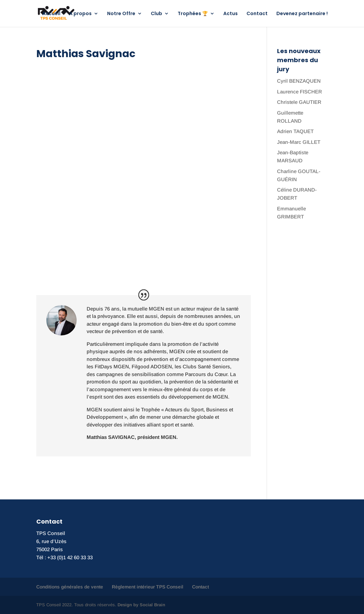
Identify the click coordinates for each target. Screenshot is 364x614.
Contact (257, 14)
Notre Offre (121, 14)
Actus (231, 14)
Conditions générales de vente (70, 587)
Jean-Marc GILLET (299, 142)
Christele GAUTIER (299, 102)
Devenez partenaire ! (302, 14)
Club (156, 14)
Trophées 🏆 (193, 14)
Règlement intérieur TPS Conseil (148, 587)
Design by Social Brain (141, 605)
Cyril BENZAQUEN (299, 81)
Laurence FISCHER (300, 92)
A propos (80, 14)
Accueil (51, 14)
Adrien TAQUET (295, 131)
